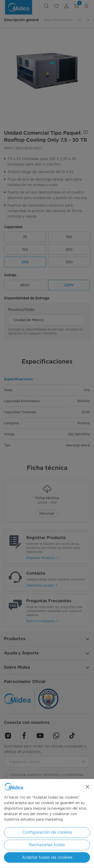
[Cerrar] (87, 787)
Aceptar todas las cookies (47, 857)
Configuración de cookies (47, 832)
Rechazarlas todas (47, 845)
